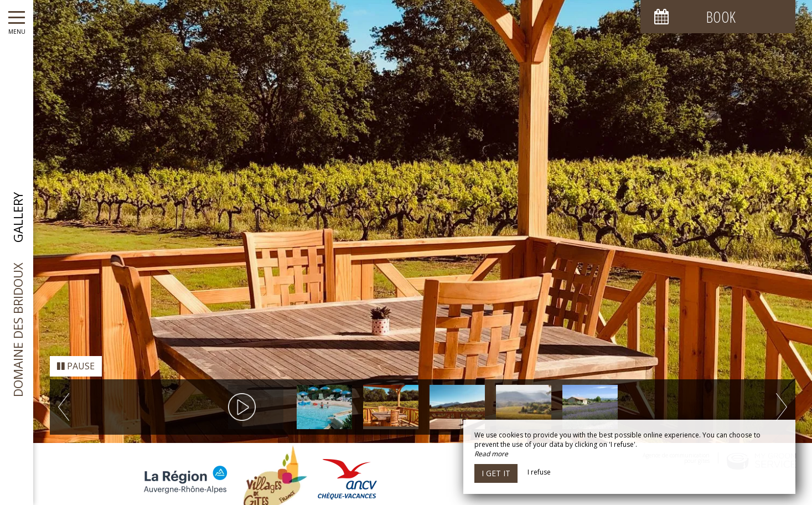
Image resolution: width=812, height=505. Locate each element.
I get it (496, 473)
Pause (76, 354)
